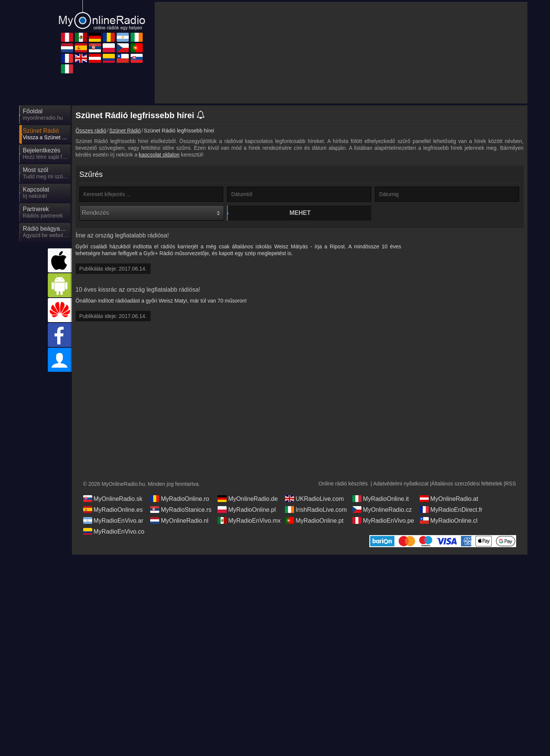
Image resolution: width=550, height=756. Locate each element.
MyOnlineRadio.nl (179, 520)
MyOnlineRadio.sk (113, 499)
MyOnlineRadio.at (449, 499)
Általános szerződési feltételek (467, 484)
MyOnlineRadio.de (248, 499)
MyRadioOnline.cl (449, 520)
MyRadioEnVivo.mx (249, 520)
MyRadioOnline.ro (180, 499)
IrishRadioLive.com (316, 510)
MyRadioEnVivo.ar (113, 520)
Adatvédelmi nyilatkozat (401, 484)
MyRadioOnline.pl (247, 510)
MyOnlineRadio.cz (382, 510)
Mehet (300, 213)
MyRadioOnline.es (113, 510)
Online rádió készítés (343, 484)
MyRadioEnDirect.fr (451, 510)
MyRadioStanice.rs (181, 510)
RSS (511, 484)
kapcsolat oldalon (159, 155)
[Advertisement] (467, 348)
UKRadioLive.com (314, 499)
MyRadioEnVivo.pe (383, 520)
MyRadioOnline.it (381, 499)
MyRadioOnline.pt (314, 520)
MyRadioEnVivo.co (114, 531)
